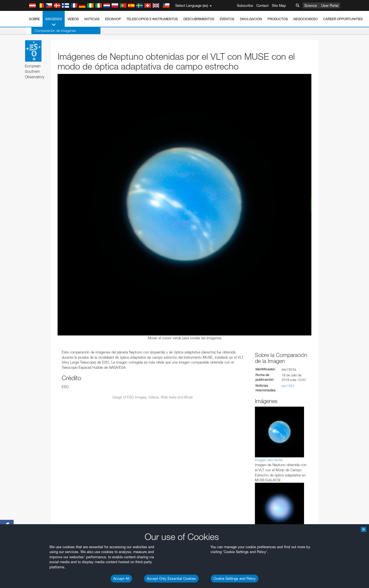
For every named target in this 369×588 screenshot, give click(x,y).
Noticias (92, 19)
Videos (73, 19)
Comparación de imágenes (50, 31)
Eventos (227, 19)
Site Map (279, 5)
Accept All (121, 578)
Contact (262, 5)
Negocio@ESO (306, 19)
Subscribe (245, 5)
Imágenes (54, 22)
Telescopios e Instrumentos (152, 19)
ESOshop (113, 19)
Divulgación (251, 19)
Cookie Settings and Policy (235, 578)
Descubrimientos (199, 19)
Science (311, 5)
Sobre (34, 19)
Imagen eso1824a (269, 460)
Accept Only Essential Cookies (171, 578)
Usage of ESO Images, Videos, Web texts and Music (153, 397)
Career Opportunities (343, 19)
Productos (278, 19)
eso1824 (288, 386)
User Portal (330, 5)
